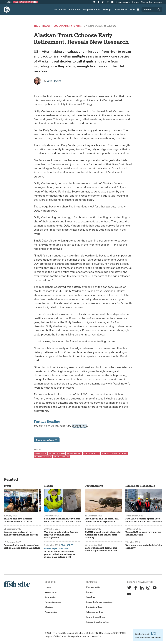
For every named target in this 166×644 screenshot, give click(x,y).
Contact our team (95, 607)
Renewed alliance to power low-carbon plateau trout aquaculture (22, 547)
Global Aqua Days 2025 (56, 549)
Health (48, 26)
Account (158, 2)
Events (135, 2)
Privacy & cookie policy (97, 622)
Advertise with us (95, 612)
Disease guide (123, 2)
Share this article (47, 440)
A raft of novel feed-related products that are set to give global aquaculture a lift (60, 554)
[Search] (152, 10)
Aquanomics (121, 10)
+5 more (77, 26)
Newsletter (146, 2)
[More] (134, 10)
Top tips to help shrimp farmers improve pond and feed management (61, 535)
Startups (107, 10)
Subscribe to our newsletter (100, 602)
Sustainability (63, 26)
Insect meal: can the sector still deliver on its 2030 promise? (102, 520)
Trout (38, 26)
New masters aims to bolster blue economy (144, 547)
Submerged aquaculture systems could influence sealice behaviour (63, 520)
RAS (16, 2)
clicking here (80, 426)
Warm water (60, 10)
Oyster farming (28, 2)
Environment (74, 454)
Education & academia (115, 454)
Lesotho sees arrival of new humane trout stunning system (21, 534)
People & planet (92, 10)
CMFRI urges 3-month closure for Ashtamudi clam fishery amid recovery (103, 535)
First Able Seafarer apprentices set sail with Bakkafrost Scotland (144, 520)
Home (48, 587)
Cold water (75, 10)
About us (90, 597)
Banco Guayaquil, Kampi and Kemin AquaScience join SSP (101, 549)
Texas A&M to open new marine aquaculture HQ (143, 534)
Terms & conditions (95, 617)
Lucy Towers (54, 81)
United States (61, 457)
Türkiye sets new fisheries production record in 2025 (18, 520)
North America (43, 457)
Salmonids (40, 454)
